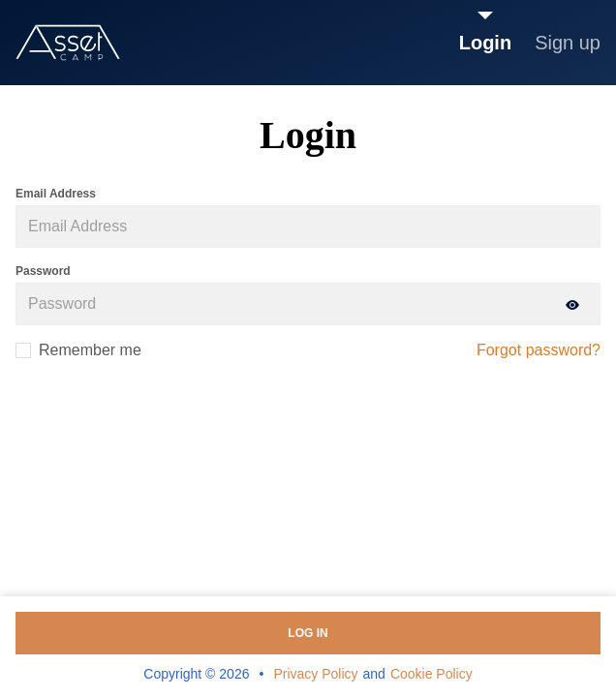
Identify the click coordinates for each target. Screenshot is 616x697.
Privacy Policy (315, 674)
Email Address (56, 194)
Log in (308, 633)
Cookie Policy (431, 674)
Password (43, 271)
